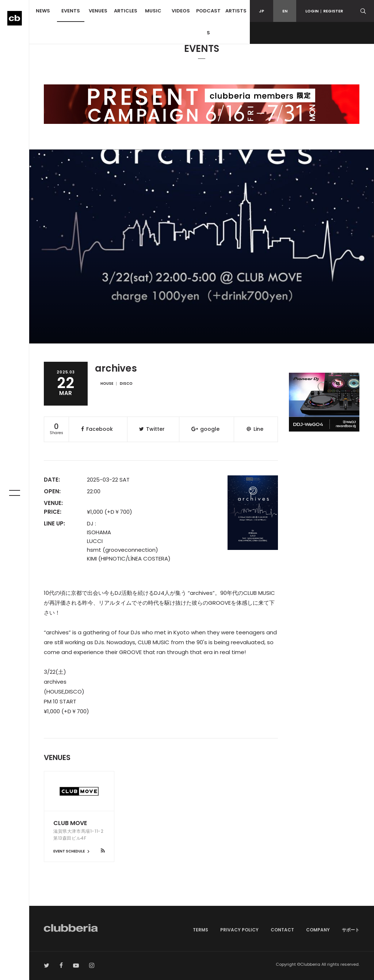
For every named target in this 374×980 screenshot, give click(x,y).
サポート (351, 930)
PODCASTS (208, 22)
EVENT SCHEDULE (72, 851)
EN (285, 11)
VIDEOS (181, 11)
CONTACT (282, 930)
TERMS (201, 930)
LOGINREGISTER (324, 11)
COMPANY (318, 930)
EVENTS (71, 11)
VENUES (98, 11)
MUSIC (153, 11)
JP (262, 11)
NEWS (43, 11)
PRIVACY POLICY (239, 930)
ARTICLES (126, 11)
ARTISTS (236, 11)
